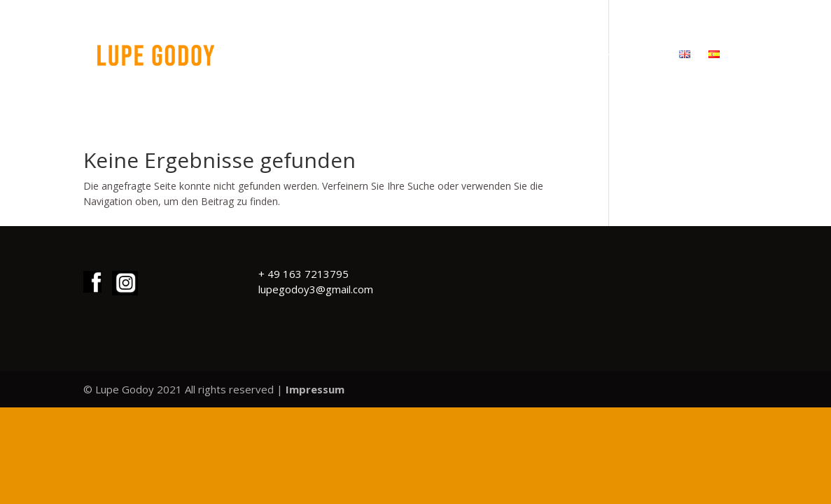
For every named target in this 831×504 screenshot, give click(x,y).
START (435, 55)
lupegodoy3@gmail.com (316, 289)
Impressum (315, 389)
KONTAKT (634, 55)
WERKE (490, 55)
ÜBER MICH (557, 55)
